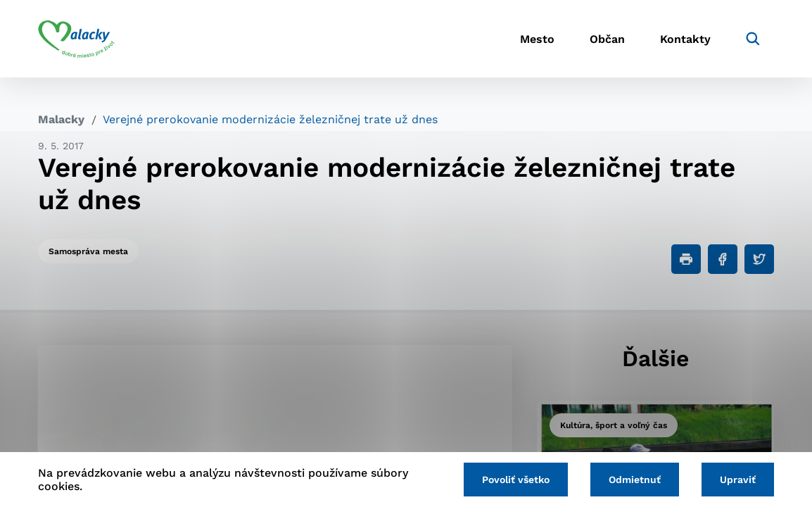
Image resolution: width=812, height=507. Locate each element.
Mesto (537, 39)
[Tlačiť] (686, 259)
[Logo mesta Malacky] (76, 39)
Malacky (61, 119)
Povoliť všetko (516, 480)
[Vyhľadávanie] (753, 39)
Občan (607, 39)
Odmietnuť (635, 480)
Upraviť (738, 480)
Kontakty (685, 39)
